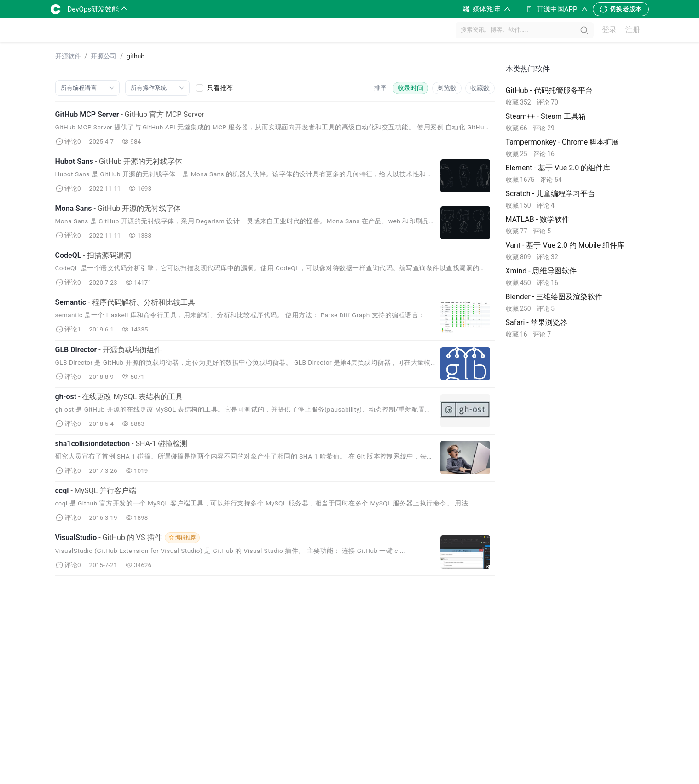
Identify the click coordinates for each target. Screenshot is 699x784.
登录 (609, 30)
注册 (633, 30)
